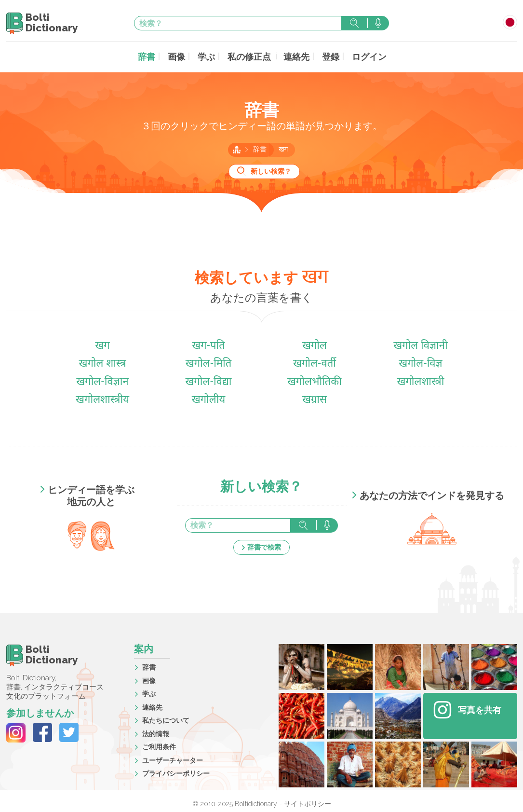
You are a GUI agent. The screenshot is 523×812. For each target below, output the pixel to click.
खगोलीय (208, 399)
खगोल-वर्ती (315, 363)
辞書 (155, 56)
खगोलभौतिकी (315, 381)
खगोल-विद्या (208, 381)
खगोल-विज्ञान (102, 381)
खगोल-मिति (209, 363)
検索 (354, 23)
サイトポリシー (308, 802)
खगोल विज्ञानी (420, 345)
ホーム (237, 148)
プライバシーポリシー (176, 772)
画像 (183, 56)
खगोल (315, 345)
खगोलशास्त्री (420, 381)
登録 (326, 56)
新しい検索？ (271, 170)
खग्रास (315, 399)
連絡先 (294, 56)
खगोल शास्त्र (102, 363)
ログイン (362, 56)
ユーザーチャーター (173, 759)
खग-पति (208, 345)
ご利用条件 (159, 745)
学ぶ (211, 56)
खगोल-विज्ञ (421, 363)
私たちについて (166, 719)
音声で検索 (378, 23)
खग (283, 148)
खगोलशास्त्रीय (102, 399)
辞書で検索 (264, 546)
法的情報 (156, 732)
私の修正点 (251, 56)
